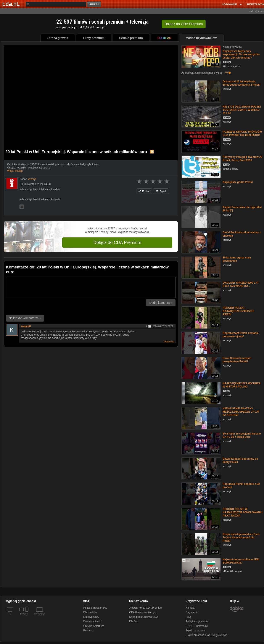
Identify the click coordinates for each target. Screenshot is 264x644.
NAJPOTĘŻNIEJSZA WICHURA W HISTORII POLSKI (242, 385)
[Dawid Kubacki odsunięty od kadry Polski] (201, 468)
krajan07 (26, 326)
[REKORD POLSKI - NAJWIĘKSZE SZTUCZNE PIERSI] (201, 317)
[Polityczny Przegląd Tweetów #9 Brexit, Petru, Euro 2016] (201, 166)
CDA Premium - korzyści (143, 612)
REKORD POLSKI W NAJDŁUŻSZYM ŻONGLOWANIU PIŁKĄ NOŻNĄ (243, 512)
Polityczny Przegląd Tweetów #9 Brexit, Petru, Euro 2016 (242, 159)
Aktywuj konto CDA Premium (146, 608)
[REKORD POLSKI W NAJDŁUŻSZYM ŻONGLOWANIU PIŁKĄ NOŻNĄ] (201, 519)
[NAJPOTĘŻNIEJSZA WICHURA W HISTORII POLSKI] (201, 393)
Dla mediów (90, 612)
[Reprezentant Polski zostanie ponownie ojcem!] (201, 342)
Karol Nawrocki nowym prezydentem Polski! (237, 360)
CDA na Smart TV (94, 626)
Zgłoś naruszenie (196, 631)
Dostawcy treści (92, 621)
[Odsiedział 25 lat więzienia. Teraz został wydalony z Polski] (201, 91)
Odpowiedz (169, 342)
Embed (144, 191)
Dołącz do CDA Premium (117, 242)
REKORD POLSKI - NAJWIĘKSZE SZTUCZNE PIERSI (238, 311)
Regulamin (192, 612)
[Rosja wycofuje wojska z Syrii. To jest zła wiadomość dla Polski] (201, 544)
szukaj (94, 4)
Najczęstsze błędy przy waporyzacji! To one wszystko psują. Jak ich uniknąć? (241, 54)
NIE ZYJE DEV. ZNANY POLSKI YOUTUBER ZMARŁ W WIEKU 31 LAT (242, 110)
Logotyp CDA (91, 617)
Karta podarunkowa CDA (144, 617)
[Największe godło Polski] (201, 192)
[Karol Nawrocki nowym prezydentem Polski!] (201, 368)
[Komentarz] (91, 288)
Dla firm (134, 621)
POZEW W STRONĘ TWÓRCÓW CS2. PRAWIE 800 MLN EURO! (242, 133)
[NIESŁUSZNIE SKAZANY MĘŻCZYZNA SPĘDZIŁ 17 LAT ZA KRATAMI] (201, 418)
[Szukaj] (56, 4)
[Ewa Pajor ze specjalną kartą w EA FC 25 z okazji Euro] (201, 443)
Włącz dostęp (15, 171)
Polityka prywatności (197, 621)
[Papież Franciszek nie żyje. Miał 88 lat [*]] (201, 217)
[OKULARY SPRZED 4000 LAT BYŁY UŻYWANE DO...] (201, 292)
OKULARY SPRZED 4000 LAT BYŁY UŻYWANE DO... (241, 284)
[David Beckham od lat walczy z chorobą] (201, 242)
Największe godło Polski (238, 182)
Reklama (88, 631)
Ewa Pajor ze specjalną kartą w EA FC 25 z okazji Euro (242, 435)
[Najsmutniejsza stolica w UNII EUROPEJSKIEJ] (201, 569)
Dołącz (184, 24)
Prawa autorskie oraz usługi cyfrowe (206, 635)
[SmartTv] (27, 616)
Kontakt (190, 608)
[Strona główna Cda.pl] (12, 4)
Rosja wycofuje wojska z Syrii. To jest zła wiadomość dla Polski (241, 538)
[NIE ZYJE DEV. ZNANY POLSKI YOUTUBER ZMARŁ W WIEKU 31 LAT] (201, 116)
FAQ (188, 617)
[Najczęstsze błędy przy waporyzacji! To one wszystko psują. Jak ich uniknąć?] (201, 56)
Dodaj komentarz (161, 303)
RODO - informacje (197, 626)
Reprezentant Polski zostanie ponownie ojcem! (241, 335)
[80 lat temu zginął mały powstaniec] (201, 267)
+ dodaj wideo (257, 11)
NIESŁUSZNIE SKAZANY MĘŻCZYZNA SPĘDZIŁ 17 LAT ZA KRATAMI (241, 412)
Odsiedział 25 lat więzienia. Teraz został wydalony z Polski (241, 83)
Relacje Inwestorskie (95, 608)
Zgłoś (161, 191)
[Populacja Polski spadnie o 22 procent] (201, 493)
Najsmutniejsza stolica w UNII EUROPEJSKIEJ (241, 561)
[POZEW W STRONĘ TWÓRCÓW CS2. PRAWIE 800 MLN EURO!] (201, 141)
